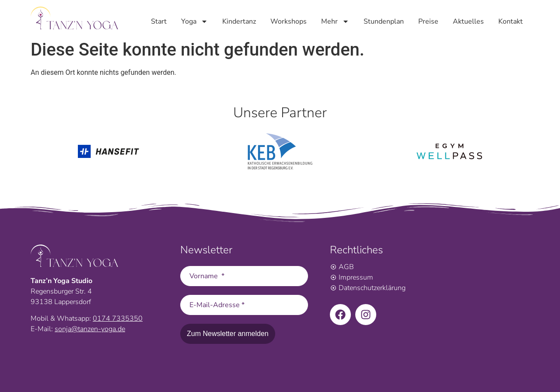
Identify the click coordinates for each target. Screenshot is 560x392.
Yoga (194, 21)
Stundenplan (384, 21)
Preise (428, 21)
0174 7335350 (118, 318)
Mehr (335, 21)
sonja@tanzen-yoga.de (90, 329)
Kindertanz (239, 21)
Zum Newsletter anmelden (228, 334)
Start (159, 21)
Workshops (289, 21)
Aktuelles (468, 21)
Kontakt (511, 21)
